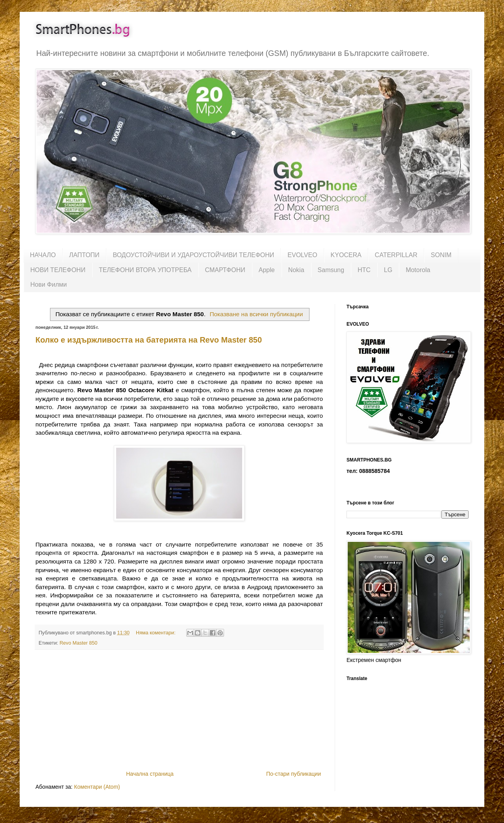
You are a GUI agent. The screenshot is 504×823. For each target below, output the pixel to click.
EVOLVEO (302, 255)
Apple (267, 270)
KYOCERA (346, 255)
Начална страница (150, 774)
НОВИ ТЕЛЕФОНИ (58, 270)
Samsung (331, 270)
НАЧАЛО (43, 255)
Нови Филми (49, 285)
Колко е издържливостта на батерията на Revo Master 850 (149, 340)
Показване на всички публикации (256, 314)
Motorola (418, 270)
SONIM (441, 255)
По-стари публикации (294, 774)
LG (388, 270)
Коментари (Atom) (97, 787)
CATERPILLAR (396, 255)
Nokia (296, 270)
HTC (364, 270)
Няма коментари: (156, 633)
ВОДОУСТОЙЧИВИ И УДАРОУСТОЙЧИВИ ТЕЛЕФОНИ (194, 255)
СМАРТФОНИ (225, 270)
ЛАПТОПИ (84, 255)
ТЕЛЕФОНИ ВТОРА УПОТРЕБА (145, 270)
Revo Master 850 (78, 643)
